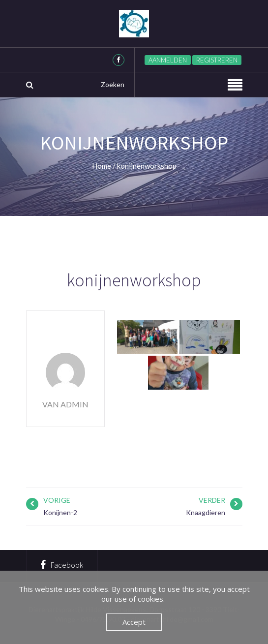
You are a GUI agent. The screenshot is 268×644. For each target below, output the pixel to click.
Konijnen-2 (60, 512)
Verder (212, 500)
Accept (134, 622)
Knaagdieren (206, 512)
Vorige (57, 500)
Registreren (217, 60)
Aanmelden (168, 60)
